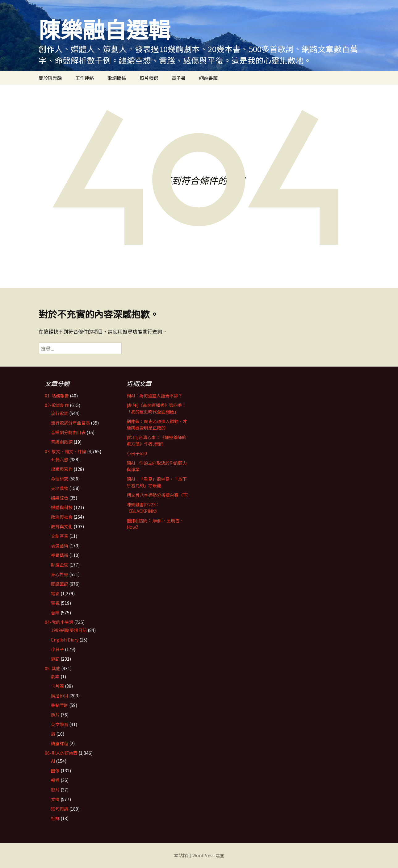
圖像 (55, 770)
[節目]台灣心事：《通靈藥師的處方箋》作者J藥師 (156, 440)
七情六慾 (60, 459)
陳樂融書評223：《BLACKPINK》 (143, 508)
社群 (55, 818)
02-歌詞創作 (57, 405)
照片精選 (149, 78)
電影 (55, 593)
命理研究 (60, 479)
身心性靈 (60, 574)
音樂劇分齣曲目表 (68, 432)
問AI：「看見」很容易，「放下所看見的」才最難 (157, 482)
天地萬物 (60, 488)
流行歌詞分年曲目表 (70, 423)
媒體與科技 (62, 507)
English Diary (65, 640)
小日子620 (137, 453)
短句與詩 (60, 809)
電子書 (179, 78)
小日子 (57, 649)
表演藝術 (60, 546)
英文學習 (60, 724)
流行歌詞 (60, 413)
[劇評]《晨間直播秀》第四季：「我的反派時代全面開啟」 (156, 408)
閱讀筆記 (60, 584)
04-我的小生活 (59, 622)
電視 (55, 603)
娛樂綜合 (60, 498)
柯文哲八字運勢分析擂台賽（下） (159, 495)
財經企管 (60, 565)
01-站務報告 (57, 396)
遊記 (55, 659)
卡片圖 (57, 686)
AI (53, 761)
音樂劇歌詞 (62, 442)
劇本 (55, 676)
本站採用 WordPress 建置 (199, 855)
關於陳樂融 (50, 78)
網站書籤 (208, 78)
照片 (55, 715)
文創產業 (60, 536)
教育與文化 (62, 526)
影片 (55, 790)
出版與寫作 (62, 469)
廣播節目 (60, 696)
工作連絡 (85, 78)
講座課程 (60, 743)
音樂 (55, 613)
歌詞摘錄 (117, 78)
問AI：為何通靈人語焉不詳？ (155, 396)
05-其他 (52, 668)
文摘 (55, 799)
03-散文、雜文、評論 (65, 451)
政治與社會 (62, 517)
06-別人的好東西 (61, 753)
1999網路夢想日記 (69, 630)
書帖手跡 (60, 705)
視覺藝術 (60, 555)
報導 (55, 780)
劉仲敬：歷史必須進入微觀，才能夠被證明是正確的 (157, 424)
